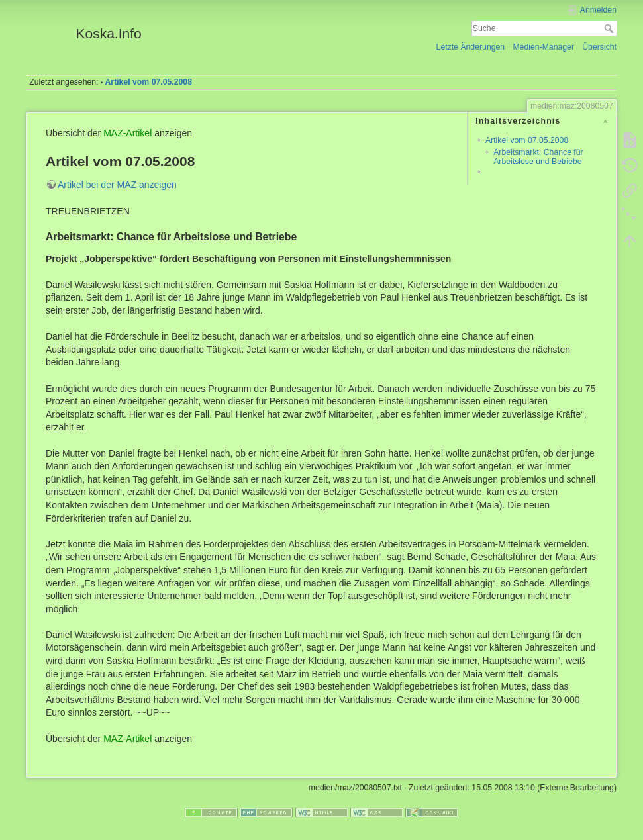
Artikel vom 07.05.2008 (149, 82)
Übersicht (599, 47)
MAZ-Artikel (127, 133)
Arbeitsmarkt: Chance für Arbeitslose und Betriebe (538, 157)
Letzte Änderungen (471, 47)
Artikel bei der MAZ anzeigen (117, 185)
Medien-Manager (543, 47)
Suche (610, 28)
